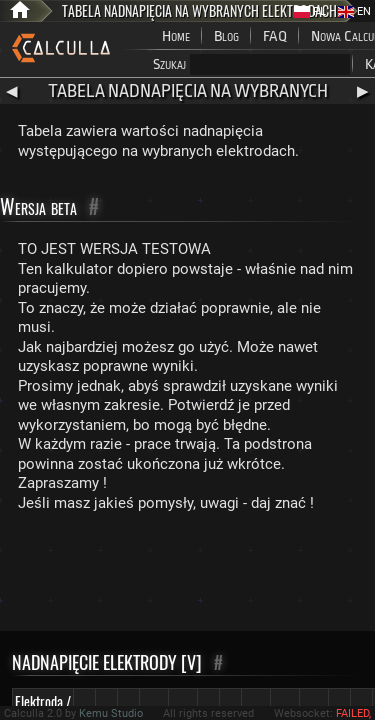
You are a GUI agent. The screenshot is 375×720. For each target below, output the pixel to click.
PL (310, 11)
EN (354, 11)
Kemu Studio (111, 713)
